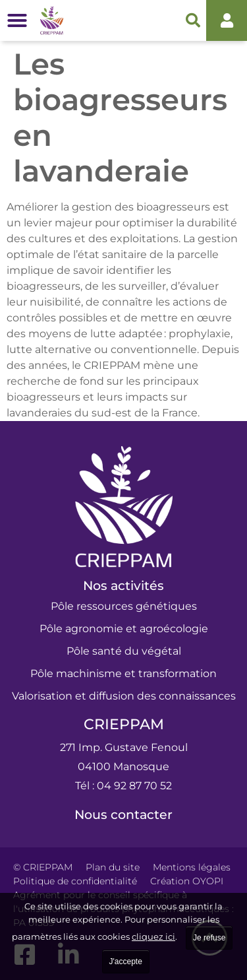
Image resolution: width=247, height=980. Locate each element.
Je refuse (209, 938)
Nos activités (123, 586)
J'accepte (126, 962)
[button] (17, 20)
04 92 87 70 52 (134, 786)
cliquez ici (153, 936)
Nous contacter (123, 815)
